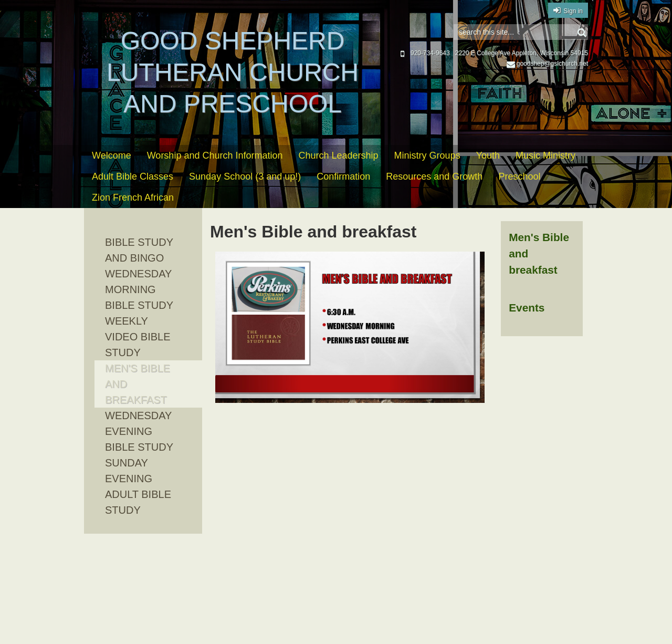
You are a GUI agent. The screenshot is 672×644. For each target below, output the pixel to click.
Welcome (112, 155)
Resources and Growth (434, 176)
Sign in (573, 11)
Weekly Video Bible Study (138, 337)
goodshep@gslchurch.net (547, 64)
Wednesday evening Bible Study (139, 431)
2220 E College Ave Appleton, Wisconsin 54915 (522, 53)
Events (527, 308)
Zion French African (133, 198)
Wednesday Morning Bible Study (139, 289)
